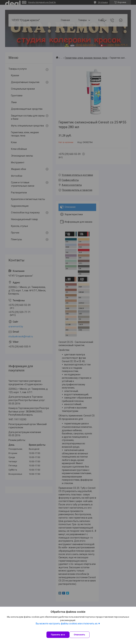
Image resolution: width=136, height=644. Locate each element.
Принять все (58, 635)
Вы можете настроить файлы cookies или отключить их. (67, 624)
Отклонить (79, 635)
